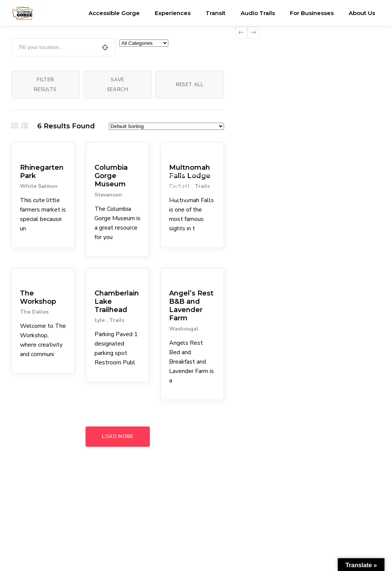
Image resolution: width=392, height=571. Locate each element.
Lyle (100, 320)
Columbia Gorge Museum (111, 176)
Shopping (203, 175)
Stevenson (108, 195)
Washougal (184, 329)
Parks (23, 151)
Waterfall (177, 198)
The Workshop (38, 297)
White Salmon (39, 186)
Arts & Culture (34, 277)
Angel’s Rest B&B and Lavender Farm (191, 306)
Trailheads (179, 186)
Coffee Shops (183, 163)
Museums (103, 151)
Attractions (179, 151)
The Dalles (34, 312)
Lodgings (177, 277)
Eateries (175, 175)
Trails (117, 320)
